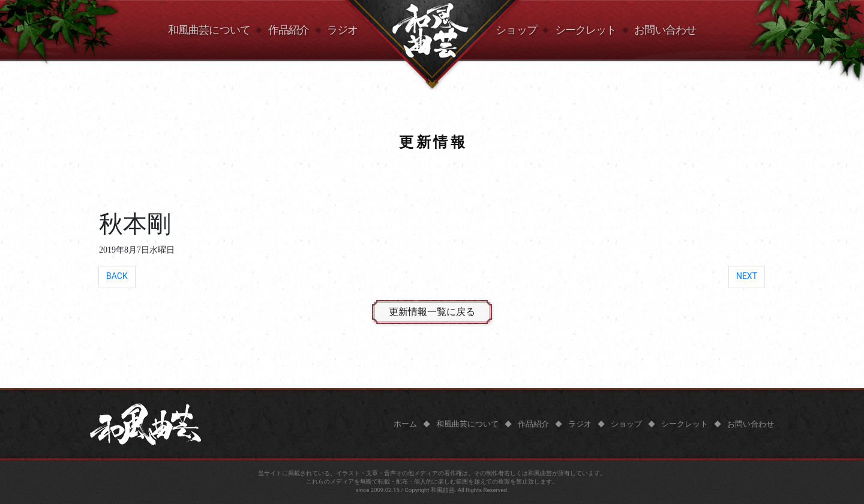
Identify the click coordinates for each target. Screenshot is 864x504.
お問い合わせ (665, 30)
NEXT (747, 276)
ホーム (405, 424)
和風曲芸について (209, 30)
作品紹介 (289, 30)
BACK (117, 276)
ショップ (516, 30)
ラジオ (342, 30)
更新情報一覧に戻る (432, 312)
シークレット (586, 30)
